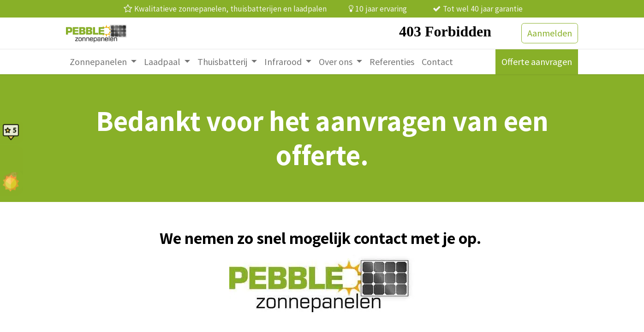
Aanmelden (550, 33)
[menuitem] (103, 62)
